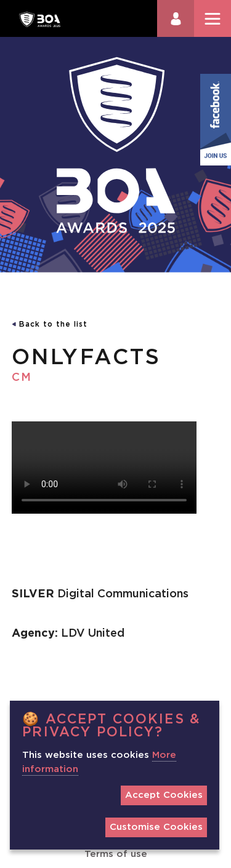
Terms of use (116, 854)
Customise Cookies (156, 827)
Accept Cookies (164, 795)
